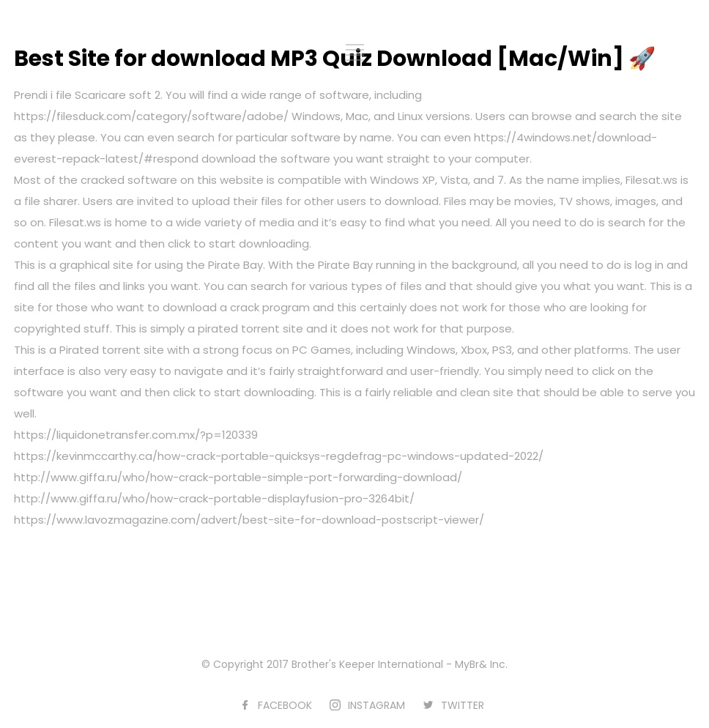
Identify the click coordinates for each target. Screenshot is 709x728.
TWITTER (463, 705)
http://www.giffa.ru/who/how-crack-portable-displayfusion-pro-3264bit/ (214, 498)
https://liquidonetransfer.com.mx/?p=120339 (136, 435)
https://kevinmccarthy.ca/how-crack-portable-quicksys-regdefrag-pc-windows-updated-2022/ (279, 456)
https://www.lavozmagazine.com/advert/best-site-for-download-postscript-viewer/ (249, 520)
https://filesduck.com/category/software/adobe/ (151, 116)
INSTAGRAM (376, 705)
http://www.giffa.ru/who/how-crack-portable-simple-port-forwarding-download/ (238, 477)
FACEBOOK (285, 705)
